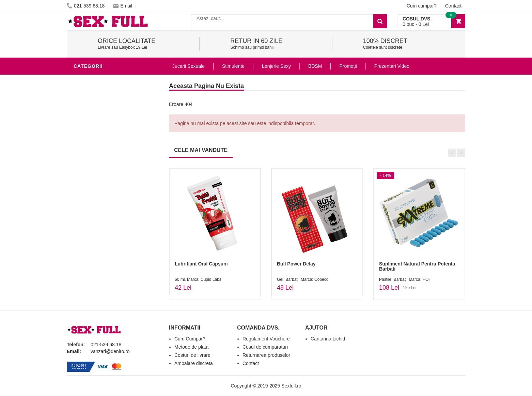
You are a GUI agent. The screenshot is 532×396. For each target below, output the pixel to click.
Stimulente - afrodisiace (109, 80)
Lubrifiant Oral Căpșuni (201, 264)
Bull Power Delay (296, 264)
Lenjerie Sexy (94, 131)
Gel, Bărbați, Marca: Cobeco (303, 279)
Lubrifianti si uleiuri (103, 110)
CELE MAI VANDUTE (201, 150)
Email (123, 6)
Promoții (348, 66)
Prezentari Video (98, 233)
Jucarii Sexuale (189, 66)
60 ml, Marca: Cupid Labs (198, 279)
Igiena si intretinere (103, 121)
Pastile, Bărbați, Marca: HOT (405, 279)
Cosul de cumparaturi (265, 347)
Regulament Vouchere (266, 339)
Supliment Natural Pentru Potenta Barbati (417, 266)
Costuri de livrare (192, 355)
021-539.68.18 (86, 6)
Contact (453, 6)
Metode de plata (191, 347)
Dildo (83, 141)
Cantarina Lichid (328, 339)
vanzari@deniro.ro (110, 351)
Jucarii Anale (94, 162)
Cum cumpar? (422, 6)
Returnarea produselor (266, 355)
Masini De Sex (93, 213)
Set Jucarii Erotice (101, 202)
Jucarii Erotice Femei (104, 172)
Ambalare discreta (194, 363)
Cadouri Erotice (98, 192)
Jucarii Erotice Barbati (107, 90)
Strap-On (88, 182)
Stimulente (233, 66)
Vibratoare (91, 100)
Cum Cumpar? (190, 339)
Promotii (87, 223)
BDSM (82, 151)
